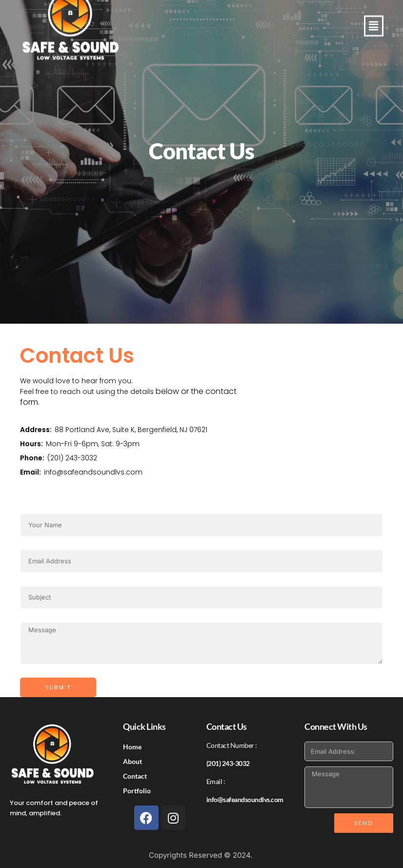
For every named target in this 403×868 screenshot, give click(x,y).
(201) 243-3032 (72, 458)
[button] (374, 30)
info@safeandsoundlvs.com (93, 472)
